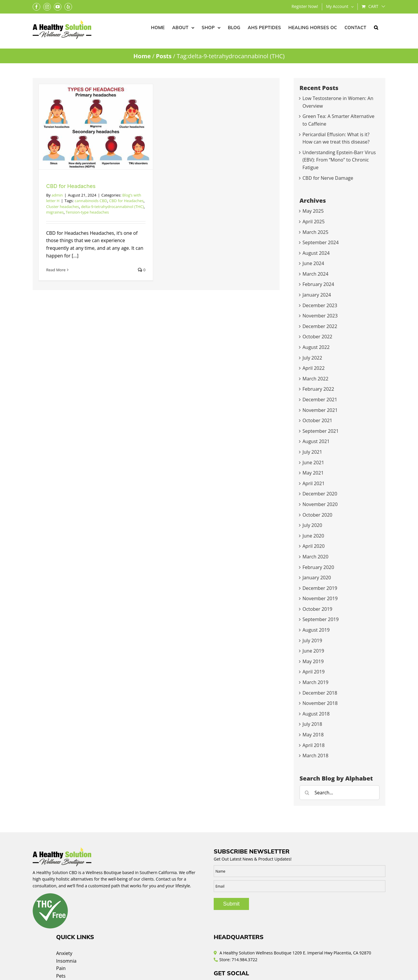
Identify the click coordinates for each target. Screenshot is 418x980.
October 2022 (317, 337)
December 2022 (320, 326)
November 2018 (320, 703)
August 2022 (316, 347)
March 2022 (315, 379)
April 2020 (313, 546)
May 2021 (313, 473)
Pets (61, 976)
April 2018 (313, 745)
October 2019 (317, 609)
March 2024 (315, 274)
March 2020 (315, 557)
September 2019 (321, 619)
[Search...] (340, 793)
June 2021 (313, 462)
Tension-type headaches (87, 212)
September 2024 (321, 242)
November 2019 (320, 598)
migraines (55, 212)
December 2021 (320, 400)
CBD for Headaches (71, 186)
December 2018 (320, 693)
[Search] (307, 793)
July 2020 (312, 525)
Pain (61, 968)
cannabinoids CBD (91, 201)
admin (57, 195)
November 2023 (320, 316)
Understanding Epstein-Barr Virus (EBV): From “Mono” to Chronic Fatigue (339, 160)
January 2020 (317, 578)
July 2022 (312, 358)
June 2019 (313, 651)
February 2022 (318, 389)
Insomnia (66, 961)
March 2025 (315, 232)
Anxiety (64, 953)
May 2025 (313, 211)
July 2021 (312, 452)
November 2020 (320, 504)
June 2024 (313, 263)
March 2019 (315, 682)
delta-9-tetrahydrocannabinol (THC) (112, 207)
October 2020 (317, 515)
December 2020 (320, 494)
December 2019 (320, 588)
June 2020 (313, 536)
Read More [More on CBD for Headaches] (56, 270)
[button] (376, 27)
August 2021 (316, 441)
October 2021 (317, 420)
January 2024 (317, 295)
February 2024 (318, 284)
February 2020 (318, 567)
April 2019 (313, 672)
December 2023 (320, 305)
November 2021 (320, 410)
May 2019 (313, 661)
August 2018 (316, 714)
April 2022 (313, 368)
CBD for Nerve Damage (328, 178)
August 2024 (316, 253)
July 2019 (312, 640)
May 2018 (313, 735)
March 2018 (315, 756)
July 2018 (312, 724)
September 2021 (321, 431)
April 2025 (313, 222)
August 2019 (316, 630)
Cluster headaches (63, 207)
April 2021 (313, 483)
